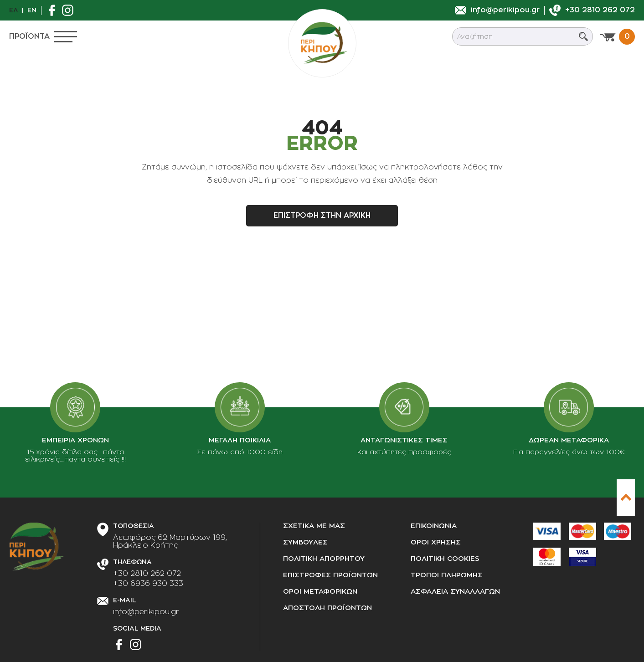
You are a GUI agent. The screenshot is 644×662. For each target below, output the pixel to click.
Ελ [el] (13, 10)
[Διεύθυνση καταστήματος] (170, 542)
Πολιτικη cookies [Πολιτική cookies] (445, 559)
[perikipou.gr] (322, 43)
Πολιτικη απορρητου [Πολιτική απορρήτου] (324, 559)
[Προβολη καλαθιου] (617, 37)
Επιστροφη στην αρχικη (322, 216)
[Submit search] (583, 36)
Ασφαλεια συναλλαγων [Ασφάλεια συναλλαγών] (455, 592)
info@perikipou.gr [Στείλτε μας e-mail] (146, 612)
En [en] (32, 10)
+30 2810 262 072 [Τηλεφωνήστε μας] (147, 574)
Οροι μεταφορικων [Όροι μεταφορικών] (320, 592)
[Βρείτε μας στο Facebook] (54, 10)
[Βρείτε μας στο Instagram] (70, 10)
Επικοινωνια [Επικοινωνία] (434, 526)
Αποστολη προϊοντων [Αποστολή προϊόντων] (327, 608)
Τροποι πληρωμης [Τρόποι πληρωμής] (447, 575)
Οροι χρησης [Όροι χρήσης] (436, 542)
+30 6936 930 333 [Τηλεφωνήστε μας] (148, 584)
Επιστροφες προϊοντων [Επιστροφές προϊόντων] (330, 575)
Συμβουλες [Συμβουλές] (305, 542)
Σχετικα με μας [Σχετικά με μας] (314, 526)
